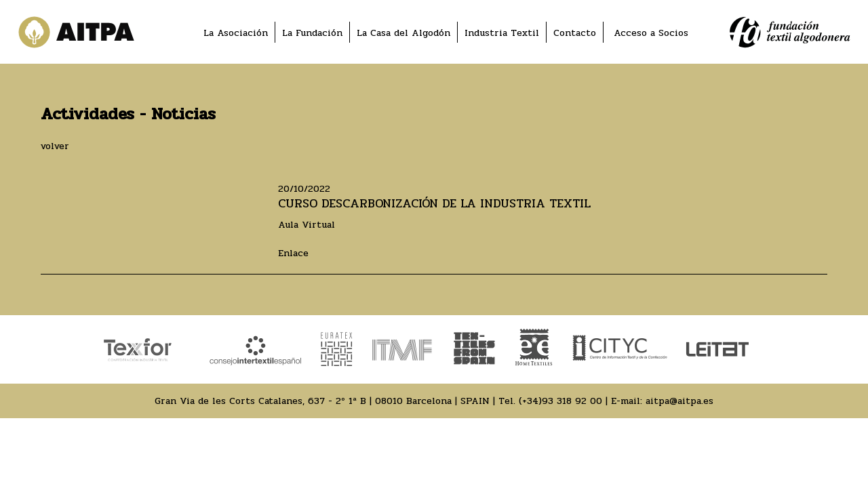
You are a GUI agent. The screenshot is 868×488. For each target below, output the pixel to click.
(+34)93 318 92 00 (560, 401)
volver (55, 146)
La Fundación (312, 33)
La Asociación (236, 33)
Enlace (293, 253)
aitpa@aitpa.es (679, 401)
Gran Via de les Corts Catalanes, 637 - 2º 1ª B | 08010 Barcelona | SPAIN (322, 401)
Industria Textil (502, 33)
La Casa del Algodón (403, 33)
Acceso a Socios (651, 33)
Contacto (575, 33)
